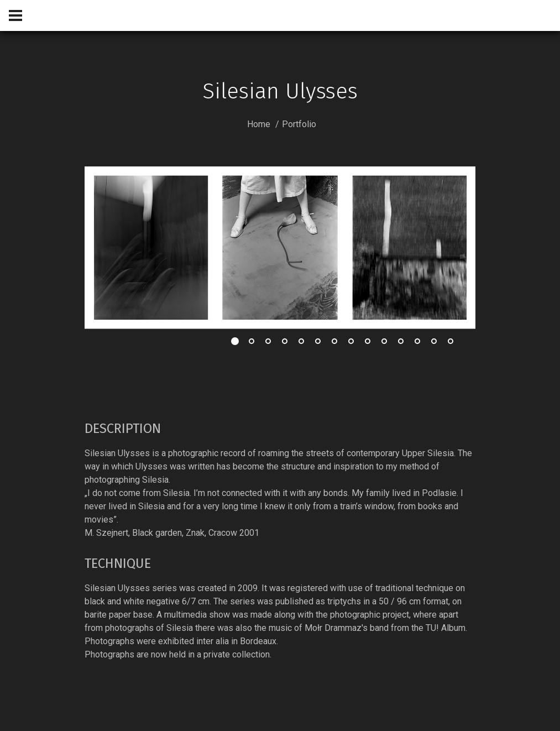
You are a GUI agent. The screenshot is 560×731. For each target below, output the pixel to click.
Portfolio (299, 124)
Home (259, 124)
